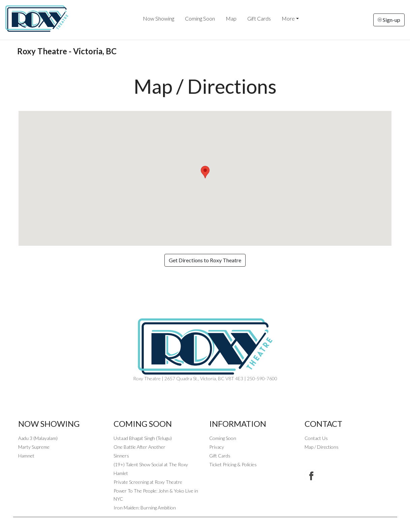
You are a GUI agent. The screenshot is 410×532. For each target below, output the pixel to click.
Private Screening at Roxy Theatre (148, 482)
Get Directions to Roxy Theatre (205, 260)
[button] (205, 172)
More (288, 18)
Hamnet (26, 456)
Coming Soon (200, 18)
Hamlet (121, 473)
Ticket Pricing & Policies (233, 464)
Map (231, 18)
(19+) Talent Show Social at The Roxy (151, 464)
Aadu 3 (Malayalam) (38, 438)
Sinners (121, 456)
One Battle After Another (139, 447)
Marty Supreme (34, 447)
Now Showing (159, 18)
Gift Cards (259, 18)
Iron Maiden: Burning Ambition (145, 508)
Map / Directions (322, 447)
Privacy (217, 447)
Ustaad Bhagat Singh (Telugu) (143, 438)
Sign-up (389, 20)
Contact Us (316, 438)
